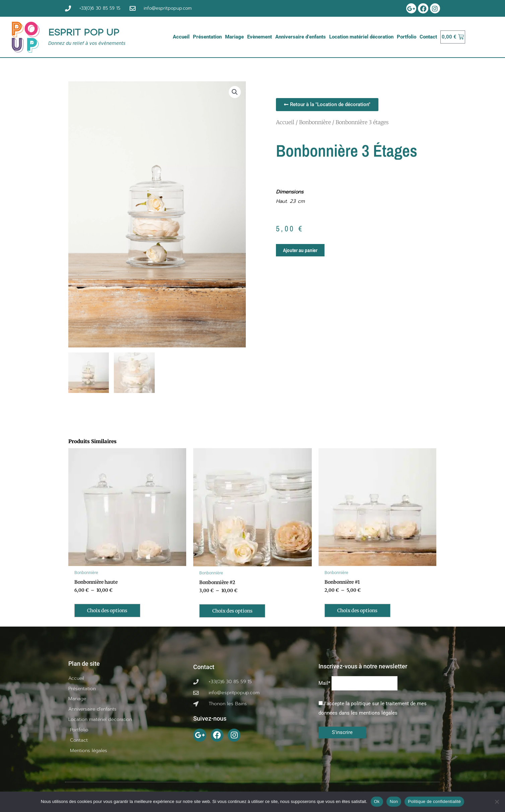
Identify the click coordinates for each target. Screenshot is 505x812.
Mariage (234, 37)
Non (394, 801)
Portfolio (407, 37)
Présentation (207, 37)
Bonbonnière (315, 122)
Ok (377, 801)
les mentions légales (374, 714)
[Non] (497, 802)
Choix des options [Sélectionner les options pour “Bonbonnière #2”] (235, 611)
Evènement (260, 37)
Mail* (324, 684)
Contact (428, 37)
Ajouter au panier (300, 250)
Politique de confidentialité (434, 801)
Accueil (181, 37)
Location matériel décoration (361, 37)
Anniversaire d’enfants (301, 37)
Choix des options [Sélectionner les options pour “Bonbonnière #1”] (360, 611)
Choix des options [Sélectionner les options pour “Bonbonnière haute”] (110, 611)
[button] (235, 92)
